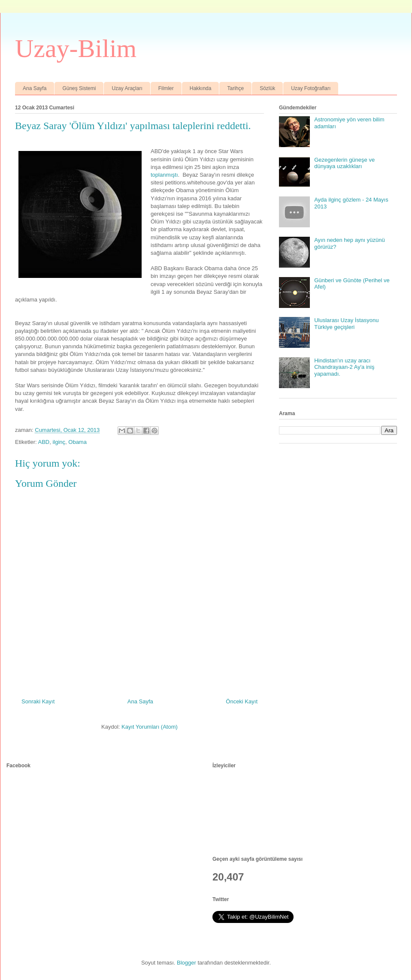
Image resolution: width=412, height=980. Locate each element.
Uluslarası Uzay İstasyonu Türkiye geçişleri (346, 324)
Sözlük (267, 88)
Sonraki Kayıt (38, 701)
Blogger (186, 963)
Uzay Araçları (127, 88)
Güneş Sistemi (79, 88)
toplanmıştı (164, 175)
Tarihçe (235, 88)
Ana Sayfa (35, 88)
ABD (44, 442)
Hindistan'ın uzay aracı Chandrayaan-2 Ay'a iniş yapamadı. (344, 367)
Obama (77, 442)
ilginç (59, 442)
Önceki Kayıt (242, 701)
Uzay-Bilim (76, 48)
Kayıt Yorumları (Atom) (150, 727)
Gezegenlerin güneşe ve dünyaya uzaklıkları (344, 163)
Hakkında (201, 88)
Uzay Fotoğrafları (311, 88)
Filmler (166, 88)
